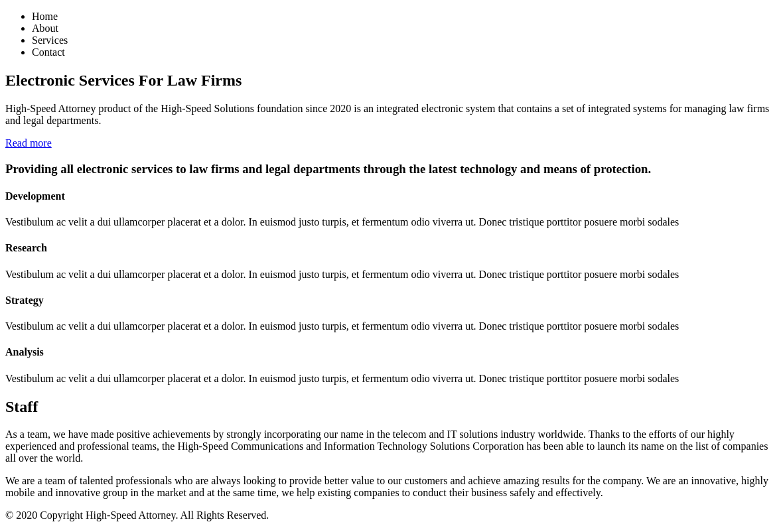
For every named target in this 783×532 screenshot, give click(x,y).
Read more (29, 143)
